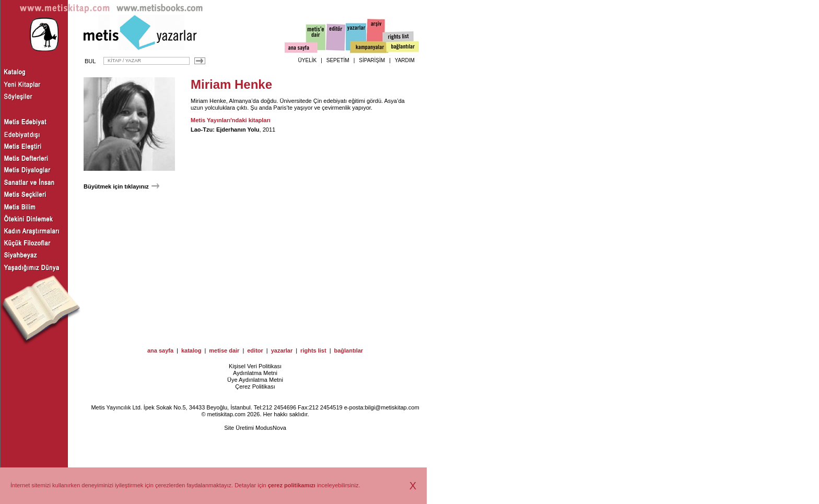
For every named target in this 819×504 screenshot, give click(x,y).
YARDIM (405, 60)
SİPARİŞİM (372, 60)
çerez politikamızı (292, 485)
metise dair (224, 350)
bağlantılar (348, 350)
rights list (313, 350)
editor (255, 350)
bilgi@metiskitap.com (392, 407)
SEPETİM (338, 60)
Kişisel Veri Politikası (255, 366)
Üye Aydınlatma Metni (255, 380)
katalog (191, 350)
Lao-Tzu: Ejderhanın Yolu (225, 130)
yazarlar (282, 350)
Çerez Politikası (255, 386)
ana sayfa (160, 350)
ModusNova (271, 428)
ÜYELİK (308, 60)
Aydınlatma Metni (255, 373)
